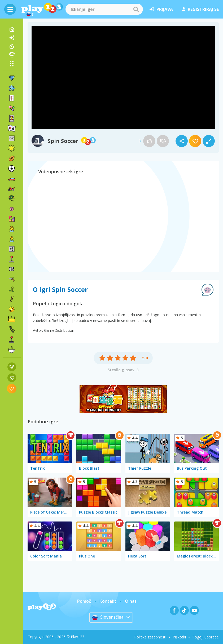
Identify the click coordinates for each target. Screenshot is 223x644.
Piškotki (179, 637)
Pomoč (84, 601)
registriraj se (200, 9)
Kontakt (108, 601)
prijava (161, 9)
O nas (131, 601)
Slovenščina (108, 617)
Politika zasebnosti (150, 637)
